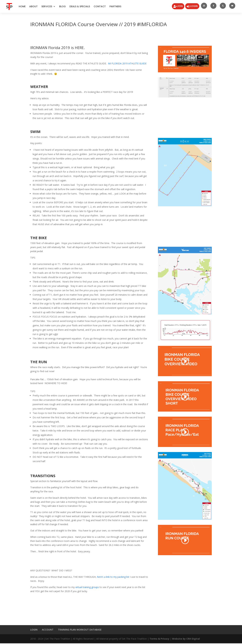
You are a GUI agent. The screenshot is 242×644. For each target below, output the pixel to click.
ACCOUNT (48, 630)
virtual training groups (87, 588)
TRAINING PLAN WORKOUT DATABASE (80, 630)
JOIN (171, 6)
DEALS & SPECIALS (80, 6)
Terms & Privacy (159, 640)
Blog (62, 6)
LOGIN (191, 6)
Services (47, 6)
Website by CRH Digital (186, 640)
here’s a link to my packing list (113, 578)
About (33, 6)
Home (22, 6)
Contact (100, 6)
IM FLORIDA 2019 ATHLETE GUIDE (127, 64)
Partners (115, 6)
